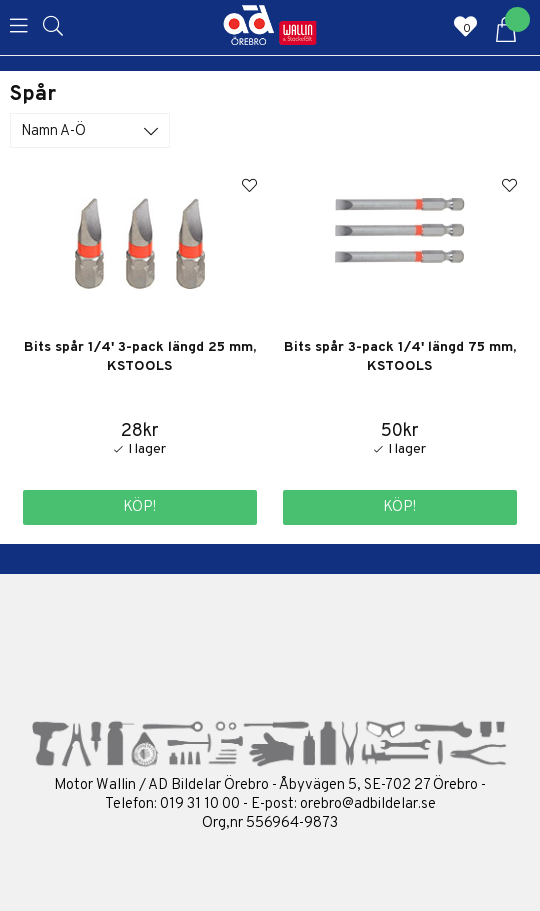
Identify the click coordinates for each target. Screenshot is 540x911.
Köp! (139, 507)
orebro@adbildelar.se (368, 804)
